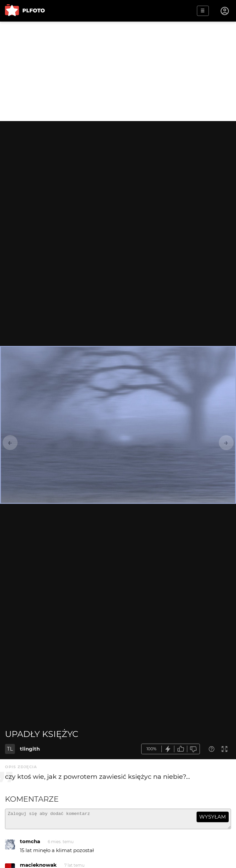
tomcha (30, 844)
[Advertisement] (118, 71)
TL (10, 749)
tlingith (30, 749)
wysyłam (212, 817)
